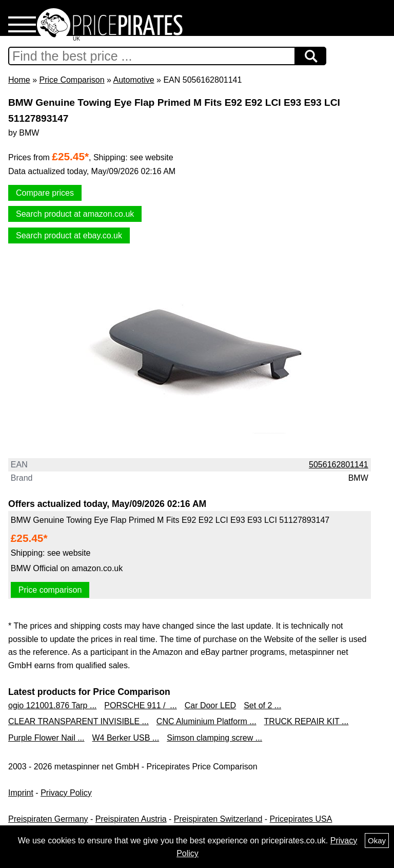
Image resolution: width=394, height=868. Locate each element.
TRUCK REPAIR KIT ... (307, 721)
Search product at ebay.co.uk (69, 235)
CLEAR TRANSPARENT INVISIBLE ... (78, 721)
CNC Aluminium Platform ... (206, 721)
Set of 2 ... (262, 705)
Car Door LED (210, 705)
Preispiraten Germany (48, 819)
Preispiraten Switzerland (218, 819)
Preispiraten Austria (131, 819)
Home (19, 80)
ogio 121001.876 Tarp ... (52, 705)
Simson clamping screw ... (214, 738)
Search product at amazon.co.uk (75, 214)
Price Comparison (72, 80)
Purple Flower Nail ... (46, 738)
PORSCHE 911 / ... (140, 705)
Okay (377, 841)
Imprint (21, 793)
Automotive (134, 80)
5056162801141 (339, 465)
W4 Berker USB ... (126, 738)
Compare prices (45, 193)
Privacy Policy (66, 793)
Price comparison (50, 590)
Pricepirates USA (301, 819)
